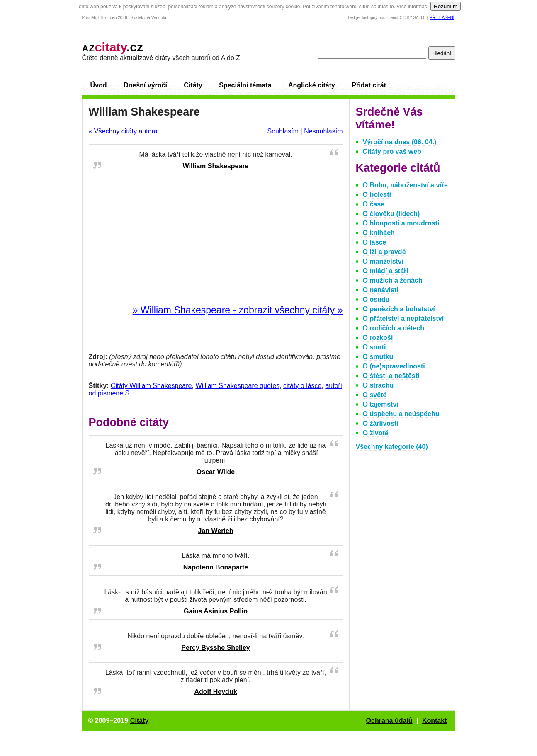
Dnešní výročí (145, 85)
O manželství (383, 261)
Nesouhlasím (323, 131)
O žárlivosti (381, 423)
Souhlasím (283, 131)
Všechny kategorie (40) (392, 447)
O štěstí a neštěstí (391, 376)
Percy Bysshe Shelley (215, 648)
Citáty (193, 85)
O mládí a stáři (386, 271)
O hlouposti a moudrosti (401, 223)
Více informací (412, 7)
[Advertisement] (216, 240)
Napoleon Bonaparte (216, 567)
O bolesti (377, 195)
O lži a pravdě (384, 252)
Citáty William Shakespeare (151, 386)
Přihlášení (442, 18)
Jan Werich (215, 531)
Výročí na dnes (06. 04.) (400, 142)
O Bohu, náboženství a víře (405, 185)
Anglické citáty (312, 85)
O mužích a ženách (393, 280)
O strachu (378, 385)
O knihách (379, 233)
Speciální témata (245, 85)
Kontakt (435, 721)
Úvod (99, 85)
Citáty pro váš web (392, 151)
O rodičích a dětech (394, 328)
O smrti (374, 347)
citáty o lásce (302, 386)
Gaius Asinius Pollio (216, 611)
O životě (376, 433)
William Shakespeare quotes (237, 386)
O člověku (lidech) (391, 214)
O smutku (378, 357)
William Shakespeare (215, 166)
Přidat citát (369, 85)
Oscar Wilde (216, 472)
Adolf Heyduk (215, 692)
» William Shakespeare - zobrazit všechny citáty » (238, 310)
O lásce (375, 242)
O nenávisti (381, 290)
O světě (375, 395)
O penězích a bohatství (399, 309)
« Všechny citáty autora (123, 131)
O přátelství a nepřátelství (403, 319)
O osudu (376, 299)
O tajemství (381, 404)
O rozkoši (378, 338)
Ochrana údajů (389, 721)
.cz (113, 47)
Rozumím (446, 6)
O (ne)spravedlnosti (394, 366)
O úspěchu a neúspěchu (401, 414)
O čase (374, 204)
